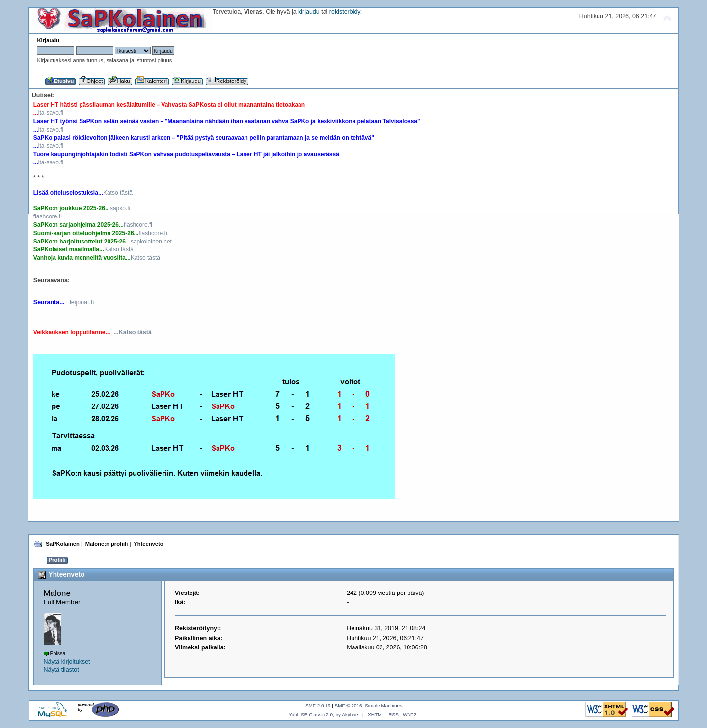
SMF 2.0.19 (318, 706)
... (133, 332)
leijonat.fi (82, 302)
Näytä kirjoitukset (67, 662)
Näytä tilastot (61, 670)
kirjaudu (309, 12)
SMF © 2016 (349, 706)
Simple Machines (383, 706)
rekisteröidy (345, 12)
